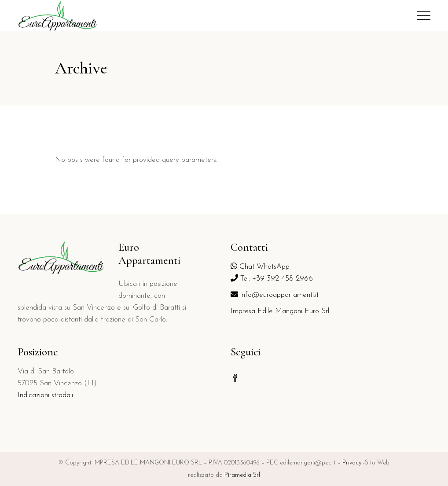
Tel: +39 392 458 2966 (272, 279)
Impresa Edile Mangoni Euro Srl (280, 311)
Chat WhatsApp (260, 267)
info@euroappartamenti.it (275, 295)
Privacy (352, 463)
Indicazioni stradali (45, 395)
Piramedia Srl (242, 475)
